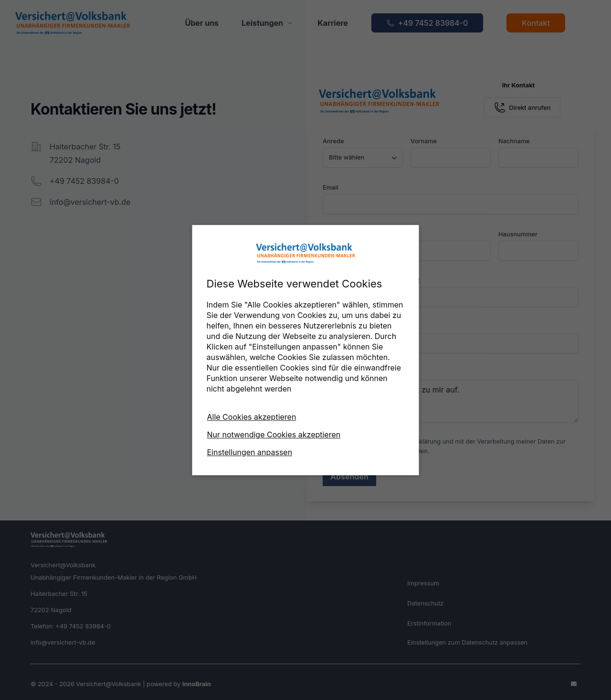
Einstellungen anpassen (250, 452)
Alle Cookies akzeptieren (252, 417)
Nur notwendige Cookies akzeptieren (274, 435)
